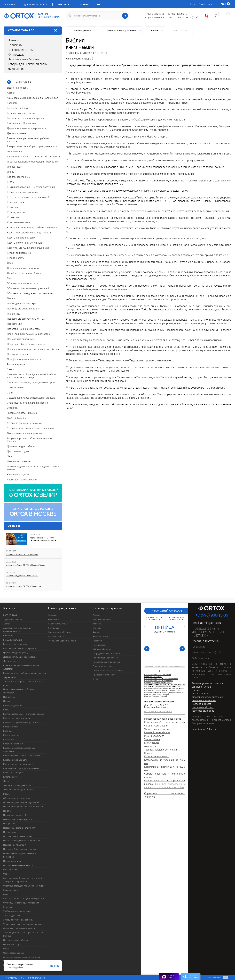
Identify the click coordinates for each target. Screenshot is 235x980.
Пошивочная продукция (15, 845)
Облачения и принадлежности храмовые (23, 807)
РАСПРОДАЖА (10, 615)
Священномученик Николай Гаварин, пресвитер (164, 692)
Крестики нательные (13, 744)
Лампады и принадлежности (17, 785)
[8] (86, 53)
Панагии (7, 811)
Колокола (8, 731)
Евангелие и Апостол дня (156, 707)
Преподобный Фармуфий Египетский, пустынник (164, 689)
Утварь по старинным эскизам (18, 920)
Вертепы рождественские (16, 644)
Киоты (6, 710)
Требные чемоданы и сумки (17, 911)
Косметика (9, 739)
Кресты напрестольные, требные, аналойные (20, 750)
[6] (81, 53)
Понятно (55, 966)
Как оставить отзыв (22, 50)
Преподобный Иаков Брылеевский (159, 681)
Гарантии (97, 641)
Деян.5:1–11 (150, 705)
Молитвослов (152, 743)
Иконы (7, 701)
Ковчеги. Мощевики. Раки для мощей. (21, 722)
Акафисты (150, 746)
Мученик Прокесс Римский (156, 696)
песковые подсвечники (204, 700)
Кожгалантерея (11, 727)
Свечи (6, 874)
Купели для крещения (14, 773)
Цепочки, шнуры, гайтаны (16, 940)
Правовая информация (104, 675)
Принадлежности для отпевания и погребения (20, 855)
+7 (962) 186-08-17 (177, 14)
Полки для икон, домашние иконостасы (22, 841)
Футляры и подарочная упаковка (19, 928)
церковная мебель (202, 687)
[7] (84, 53)
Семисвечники (10, 890)
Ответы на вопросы (102, 666)
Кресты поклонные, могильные (18, 764)
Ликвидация (16, 69)
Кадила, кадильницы (13, 705)
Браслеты (8, 636)
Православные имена (156, 757)
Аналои (7, 624)
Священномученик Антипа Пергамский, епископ (164, 685)
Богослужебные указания (158, 711)
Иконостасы (9, 697)
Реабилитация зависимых (106, 658)
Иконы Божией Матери (157, 733)
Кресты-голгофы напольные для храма (22, 756)
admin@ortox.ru (211, 623)
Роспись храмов (11, 870)
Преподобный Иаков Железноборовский (161, 679)
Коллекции (15, 45)
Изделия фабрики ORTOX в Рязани (22, 554)
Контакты (64, 5)
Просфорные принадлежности (18, 865)
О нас (96, 679)
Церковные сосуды (13, 944)
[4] (75, 53)
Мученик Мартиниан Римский (157, 694)
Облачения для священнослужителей (21, 802)
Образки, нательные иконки (17, 798)
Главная (10, 5)
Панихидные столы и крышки (18, 819)
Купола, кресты (11, 777)
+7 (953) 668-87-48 (155, 17)
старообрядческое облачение (208, 697)
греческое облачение (203, 711)
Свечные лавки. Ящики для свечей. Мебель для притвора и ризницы (24, 880)
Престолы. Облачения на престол (20, 849)
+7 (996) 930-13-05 (155, 14)
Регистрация (205, 4)
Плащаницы (9, 824)
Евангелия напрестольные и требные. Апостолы (22, 667)
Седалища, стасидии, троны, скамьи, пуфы (24, 886)
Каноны (149, 753)
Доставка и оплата (36, 5)
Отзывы (85, 5)
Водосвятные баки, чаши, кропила (20, 648)
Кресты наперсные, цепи (15, 760)
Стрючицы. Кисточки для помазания (21, 903)
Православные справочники (107, 662)
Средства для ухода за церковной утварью (24, 899)
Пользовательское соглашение (108, 670)
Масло (6, 794)
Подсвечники (10, 832)
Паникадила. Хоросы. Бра (16, 815)
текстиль (196, 690)
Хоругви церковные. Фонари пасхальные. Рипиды (23, 934)
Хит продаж (16, 55)
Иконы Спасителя (154, 736)
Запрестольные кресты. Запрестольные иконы (23, 683)
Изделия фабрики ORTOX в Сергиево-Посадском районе (43, 539)
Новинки (14, 40)
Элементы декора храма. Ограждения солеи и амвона (22, 959)
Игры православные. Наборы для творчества (19, 691)
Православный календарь (166, 611)
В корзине (215, 978)
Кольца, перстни (11, 735)
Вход (193, 4)
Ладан (6, 781)
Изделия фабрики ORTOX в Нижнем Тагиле (26, 565)
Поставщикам (100, 645)
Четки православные (14, 953)
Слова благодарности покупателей (22, 576)
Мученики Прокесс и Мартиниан (158, 683)
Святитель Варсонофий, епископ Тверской (162, 687)
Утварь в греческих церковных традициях (23, 924)
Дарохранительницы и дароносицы (20, 657)
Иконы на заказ (56, 636)
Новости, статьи (101, 636)
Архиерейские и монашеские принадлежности (17, 630)
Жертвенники (10, 677)
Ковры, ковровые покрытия (17, 718)
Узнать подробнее (15, 967)
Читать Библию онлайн (157, 729)
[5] (78, 53)
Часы (6, 949)
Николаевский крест (203, 707)
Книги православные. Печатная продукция (24, 714)
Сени (6, 894)
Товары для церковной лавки (28, 64)
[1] (67, 53)
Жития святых (152, 739)
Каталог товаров (33, 31)
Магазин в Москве (102, 649)
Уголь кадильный (12, 916)
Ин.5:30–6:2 (162, 705)
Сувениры (8, 907)
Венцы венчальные (13, 640)
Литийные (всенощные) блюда (18, 790)
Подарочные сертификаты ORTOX (20, 828)
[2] (70, 53)
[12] (101, 53)
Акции (96, 632)
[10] (93, 53)
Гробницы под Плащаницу (16, 653)
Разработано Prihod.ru (204, 729)
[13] (105, 53)
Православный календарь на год (163, 719)
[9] (89, 53)
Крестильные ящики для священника (21, 768)
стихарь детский (200, 694)
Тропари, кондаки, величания (161, 750)
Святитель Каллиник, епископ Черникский (162, 690)
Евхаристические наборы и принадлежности (25, 673)
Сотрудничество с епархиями (107, 653)
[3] (72, 53)
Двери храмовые (12, 661)
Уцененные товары (12, 619)
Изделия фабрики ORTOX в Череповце (24, 586)
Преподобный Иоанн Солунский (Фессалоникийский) (164, 667)
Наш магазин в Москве (23, 59)
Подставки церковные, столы (18, 836)
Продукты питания (12, 861)
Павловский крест (201, 704)
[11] (97, 53)
